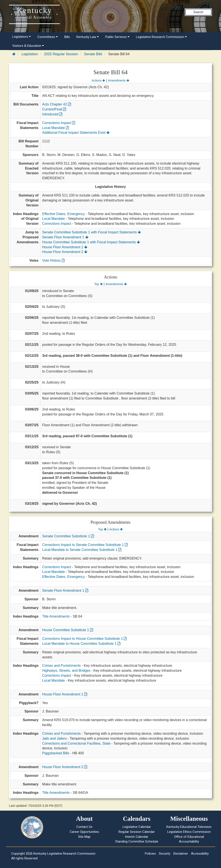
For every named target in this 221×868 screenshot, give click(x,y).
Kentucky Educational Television (189, 827)
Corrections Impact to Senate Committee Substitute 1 (85, 545)
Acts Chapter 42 (56, 104)
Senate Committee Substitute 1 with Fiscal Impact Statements (92, 232)
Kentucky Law (88, 37)
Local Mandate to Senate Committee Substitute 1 (82, 550)
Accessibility (200, 854)
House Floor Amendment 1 (65, 247)
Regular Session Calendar (137, 832)
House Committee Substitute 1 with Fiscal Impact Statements (91, 242)
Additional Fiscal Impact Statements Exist (76, 133)
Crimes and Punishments (61, 666)
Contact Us (84, 827)
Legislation (30, 54)
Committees (48, 37)
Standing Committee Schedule (137, 841)
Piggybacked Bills (56, 753)
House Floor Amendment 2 (65, 252)
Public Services (117, 37)
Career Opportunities (84, 832)
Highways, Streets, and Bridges (66, 671)
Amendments (119, 80)
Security (165, 854)
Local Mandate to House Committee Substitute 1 (81, 644)
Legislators (22, 37)
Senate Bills (93, 54)
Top (98, 284)
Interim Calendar (137, 837)
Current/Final (54, 109)
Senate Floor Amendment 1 (65, 237)
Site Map (84, 837)
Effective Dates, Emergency (63, 214)
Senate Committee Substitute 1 (68, 536)
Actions (98, 80)
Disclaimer (181, 854)
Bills (67, 37)
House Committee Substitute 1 (67, 630)
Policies (150, 854)
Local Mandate (55, 128)
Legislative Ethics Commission (189, 832)
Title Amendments (56, 616)
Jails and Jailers (54, 738)
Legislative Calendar (137, 827)
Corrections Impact (59, 123)
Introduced (52, 114)
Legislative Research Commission (161, 37)
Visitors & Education (28, 46)
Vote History (53, 260)
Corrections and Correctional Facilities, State (76, 743)
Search (198, 12)
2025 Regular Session (61, 54)
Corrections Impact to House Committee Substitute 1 (84, 639)
